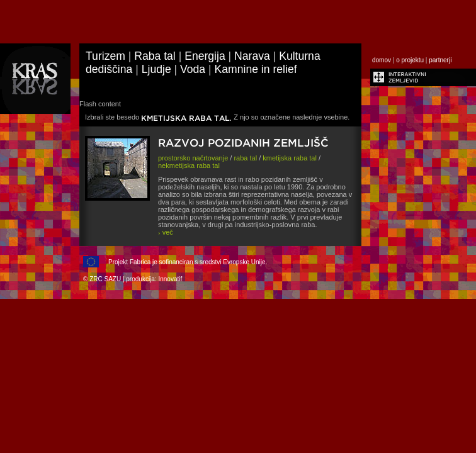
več (166, 232)
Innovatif (170, 279)
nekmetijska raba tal (189, 165)
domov (382, 60)
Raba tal (155, 56)
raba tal (245, 158)
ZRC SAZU (105, 279)
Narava (252, 56)
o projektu (410, 60)
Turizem (105, 56)
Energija (205, 56)
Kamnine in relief (256, 69)
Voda (193, 69)
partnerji (440, 60)
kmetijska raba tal (290, 158)
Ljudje (156, 69)
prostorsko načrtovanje (193, 158)
